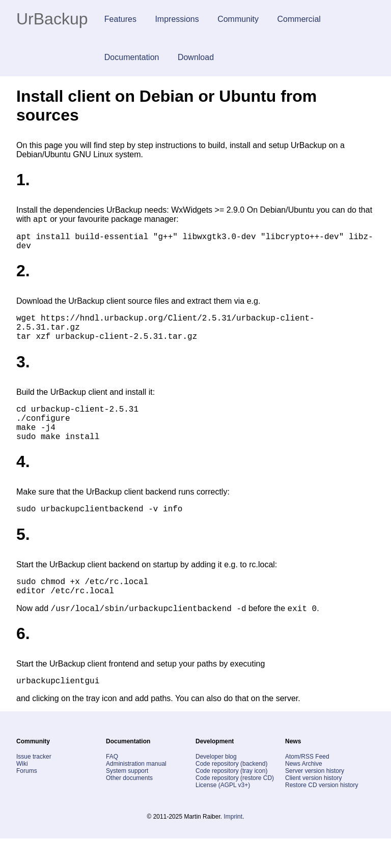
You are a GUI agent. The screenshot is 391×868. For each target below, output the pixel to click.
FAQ (112, 786)
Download (196, 57)
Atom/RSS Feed (307, 786)
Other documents (129, 807)
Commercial (299, 19)
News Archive (304, 793)
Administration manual (136, 793)
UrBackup (52, 19)
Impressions (177, 19)
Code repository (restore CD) (235, 807)
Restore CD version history (322, 815)
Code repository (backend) (231, 793)
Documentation (132, 57)
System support (127, 800)
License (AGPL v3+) (223, 815)
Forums (27, 800)
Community (238, 19)
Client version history (313, 807)
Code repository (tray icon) (231, 800)
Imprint (233, 846)
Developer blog (216, 786)
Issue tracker (34, 786)
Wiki (22, 793)
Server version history (315, 800)
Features (120, 19)
